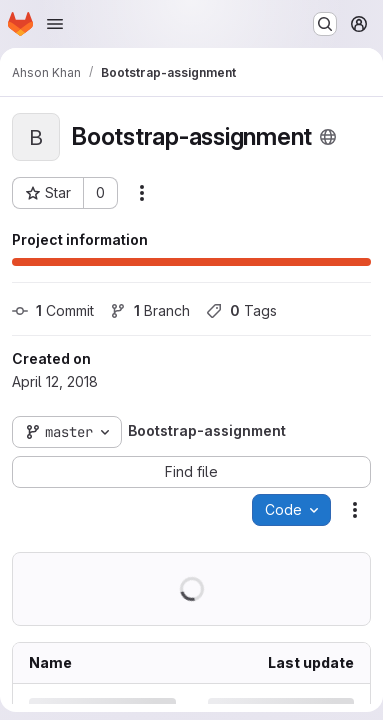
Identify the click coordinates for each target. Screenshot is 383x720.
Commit (53, 310)
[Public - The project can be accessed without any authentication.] (328, 137)
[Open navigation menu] (55, 24)
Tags (241, 310)
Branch (150, 310)
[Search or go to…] (325, 24)
